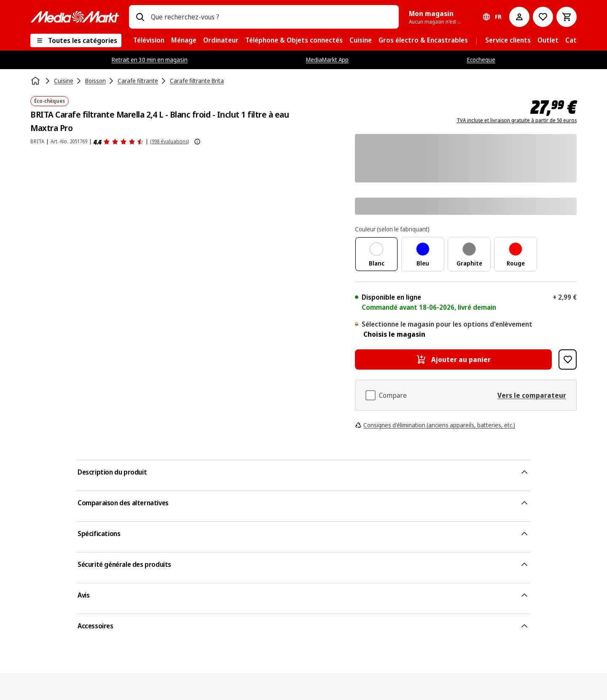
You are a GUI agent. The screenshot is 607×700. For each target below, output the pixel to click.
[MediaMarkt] (75, 17)
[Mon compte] (519, 17)
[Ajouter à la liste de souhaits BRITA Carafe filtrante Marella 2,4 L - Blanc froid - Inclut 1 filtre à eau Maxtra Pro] (568, 359)
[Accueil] (36, 81)
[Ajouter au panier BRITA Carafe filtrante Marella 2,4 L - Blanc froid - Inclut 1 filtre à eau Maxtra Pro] (453, 359)
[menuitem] (149, 40)
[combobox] (271, 17)
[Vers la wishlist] (543, 17)
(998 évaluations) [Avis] (169, 141)
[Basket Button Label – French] (567, 17)
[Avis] (119, 142)
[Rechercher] (140, 17)
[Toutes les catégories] (76, 40)
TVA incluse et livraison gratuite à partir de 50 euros (517, 121)
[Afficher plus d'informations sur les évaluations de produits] (197, 142)
